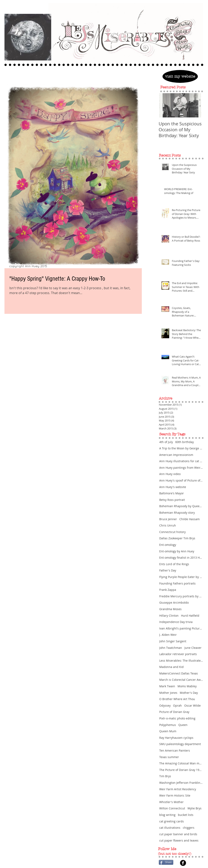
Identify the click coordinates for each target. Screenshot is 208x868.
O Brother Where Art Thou (177, 699)
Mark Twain (167, 686)
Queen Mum (168, 731)
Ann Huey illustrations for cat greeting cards (181, 461)
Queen (183, 725)
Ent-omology (168, 545)
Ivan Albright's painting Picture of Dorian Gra (181, 628)
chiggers (189, 828)
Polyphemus (168, 725)
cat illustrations (170, 828)
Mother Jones (168, 693)
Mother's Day (189, 693)
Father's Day (168, 570)
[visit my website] (180, 76)
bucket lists (186, 815)
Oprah (177, 705)
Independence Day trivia (176, 622)
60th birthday (185, 442)
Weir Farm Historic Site (175, 795)
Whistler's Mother (171, 802)
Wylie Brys (194, 808)
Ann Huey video (170, 474)
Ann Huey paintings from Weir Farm (181, 468)
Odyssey (165, 705)
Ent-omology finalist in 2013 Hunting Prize (181, 558)
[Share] (166, 862)
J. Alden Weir (168, 635)
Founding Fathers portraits (177, 583)
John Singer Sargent (173, 641)
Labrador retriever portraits (178, 654)
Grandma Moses (170, 609)
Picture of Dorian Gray (174, 712)
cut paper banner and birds (178, 834)
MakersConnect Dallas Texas (179, 673)
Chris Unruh (168, 525)
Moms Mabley (187, 686)
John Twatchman (171, 648)
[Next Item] (195, 105)
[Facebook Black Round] (183, 863)
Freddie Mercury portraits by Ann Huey (181, 596)
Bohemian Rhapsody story (177, 513)
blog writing (167, 815)
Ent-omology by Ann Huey (177, 551)
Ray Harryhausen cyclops (176, 738)
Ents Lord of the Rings (174, 564)
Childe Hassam (190, 519)
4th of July (166, 442)
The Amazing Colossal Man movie (181, 763)
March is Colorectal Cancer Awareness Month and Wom (181, 680)
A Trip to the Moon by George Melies (181, 448)
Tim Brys (165, 776)
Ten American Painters (175, 750)
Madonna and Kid (171, 667)
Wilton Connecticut (172, 808)
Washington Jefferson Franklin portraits (181, 783)
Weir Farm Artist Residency (178, 789)
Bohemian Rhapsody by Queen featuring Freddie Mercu (181, 506)
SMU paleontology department (180, 744)
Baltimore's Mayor (172, 493)
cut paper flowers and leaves (179, 840)
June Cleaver (193, 648)
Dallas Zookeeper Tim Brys (177, 538)
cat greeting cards (172, 821)
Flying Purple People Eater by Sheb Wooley (181, 577)
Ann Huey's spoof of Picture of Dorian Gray (181, 480)
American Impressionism (176, 455)
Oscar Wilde (192, 705)
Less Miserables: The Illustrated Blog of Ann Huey (181, 661)
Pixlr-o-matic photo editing (177, 718)
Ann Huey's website (173, 487)
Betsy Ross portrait (172, 500)
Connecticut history (172, 532)
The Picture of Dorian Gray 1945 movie (181, 770)
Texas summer (169, 757)
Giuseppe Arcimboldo (174, 603)
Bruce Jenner (168, 519)
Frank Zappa (168, 590)
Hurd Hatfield (190, 616)
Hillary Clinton (169, 616)
